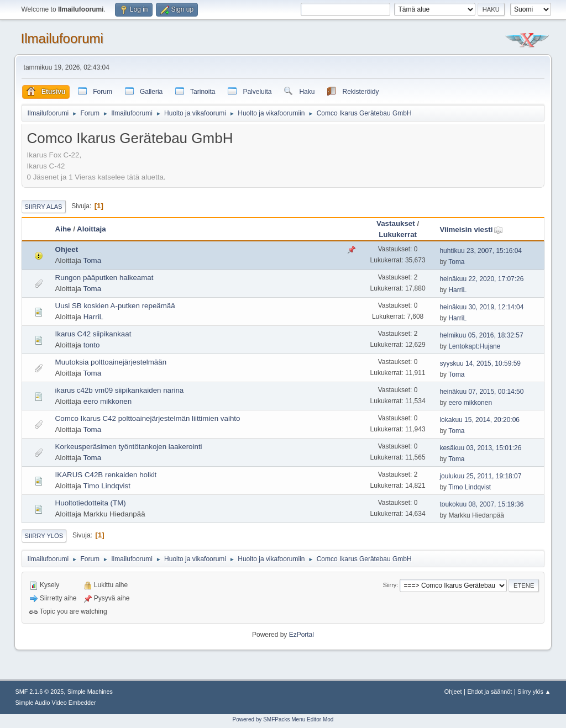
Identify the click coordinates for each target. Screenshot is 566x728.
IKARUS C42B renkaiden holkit (106, 475)
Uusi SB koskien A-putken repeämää (115, 306)
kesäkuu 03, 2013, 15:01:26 (480, 448)
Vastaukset (396, 223)
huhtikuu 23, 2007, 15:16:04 (481, 251)
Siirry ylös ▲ (534, 692)
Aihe (63, 229)
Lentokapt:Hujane (474, 346)
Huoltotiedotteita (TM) (91, 503)
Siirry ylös (44, 536)
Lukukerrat (398, 234)
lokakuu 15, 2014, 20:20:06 (479, 420)
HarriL (457, 290)
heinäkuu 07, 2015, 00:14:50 (481, 392)
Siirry (390, 585)
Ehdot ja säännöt (489, 692)
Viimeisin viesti (471, 230)
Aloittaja (91, 229)
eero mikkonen (108, 401)
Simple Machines (90, 692)
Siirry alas (44, 207)
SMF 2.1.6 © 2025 (40, 692)
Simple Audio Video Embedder (56, 703)
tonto (92, 345)
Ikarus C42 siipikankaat (93, 334)
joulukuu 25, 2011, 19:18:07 (480, 476)
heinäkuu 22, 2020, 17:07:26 (481, 279)
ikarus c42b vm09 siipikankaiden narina (120, 390)
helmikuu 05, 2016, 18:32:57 (481, 335)
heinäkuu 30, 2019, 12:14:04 (481, 307)
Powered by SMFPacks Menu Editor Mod (283, 719)
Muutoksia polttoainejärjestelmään (111, 362)
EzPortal (302, 635)
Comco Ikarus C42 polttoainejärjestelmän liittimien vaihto (148, 418)
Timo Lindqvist (106, 486)
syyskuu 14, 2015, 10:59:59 (480, 363)
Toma (92, 260)
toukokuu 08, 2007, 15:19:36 (481, 504)
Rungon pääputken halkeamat (104, 278)
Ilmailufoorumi (62, 38)
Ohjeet (67, 249)
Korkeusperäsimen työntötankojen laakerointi (129, 447)
